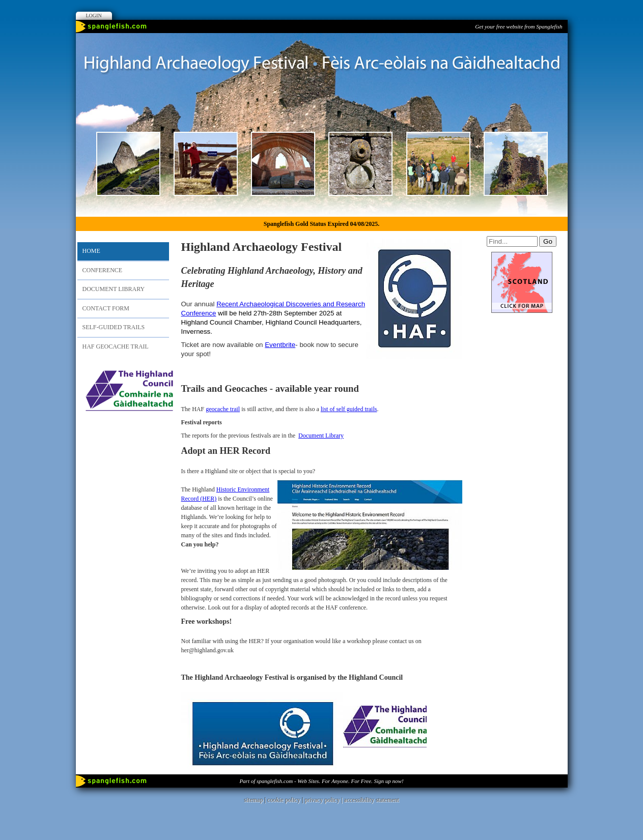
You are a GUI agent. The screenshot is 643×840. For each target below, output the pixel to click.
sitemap (253, 800)
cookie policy (284, 800)
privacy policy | (324, 800)
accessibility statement (372, 800)
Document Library (114, 289)
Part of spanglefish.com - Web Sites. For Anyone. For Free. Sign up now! (321, 781)
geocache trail (223, 409)
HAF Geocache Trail (116, 346)
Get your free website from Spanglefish (519, 26)
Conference (103, 270)
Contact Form (106, 308)
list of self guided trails (349, 409)
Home (91, 251)
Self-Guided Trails (114, 327)
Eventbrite (280, 345)
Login (94, 16)
